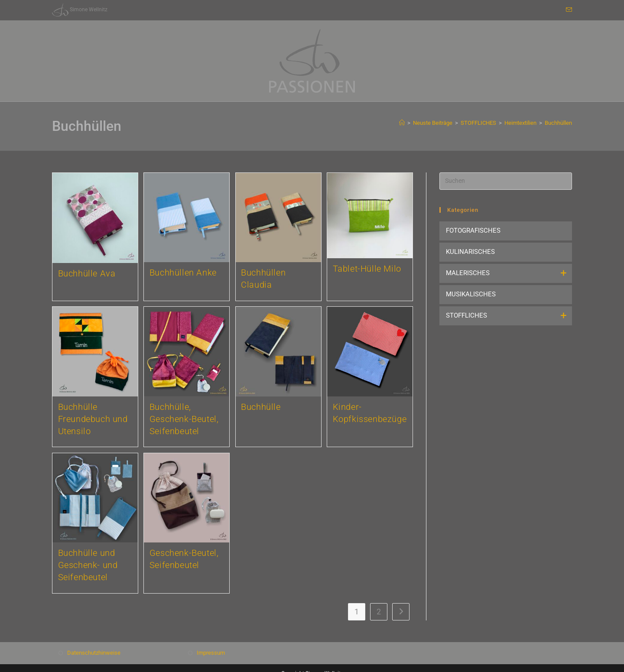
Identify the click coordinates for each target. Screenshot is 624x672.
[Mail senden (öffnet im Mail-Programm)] (568, 10)
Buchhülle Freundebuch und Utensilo (93, 419)
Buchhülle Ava (87, 273)
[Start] (402, 123)
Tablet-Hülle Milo (367, 269)
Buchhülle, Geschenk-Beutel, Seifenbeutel (184, 419)
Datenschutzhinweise (94, 653)
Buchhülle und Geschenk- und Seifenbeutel (88, 565)
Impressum (211, 653)
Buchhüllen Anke (183, 273)
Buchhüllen (558, 123)
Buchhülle (261, 407)
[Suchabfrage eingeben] (506, 181)
